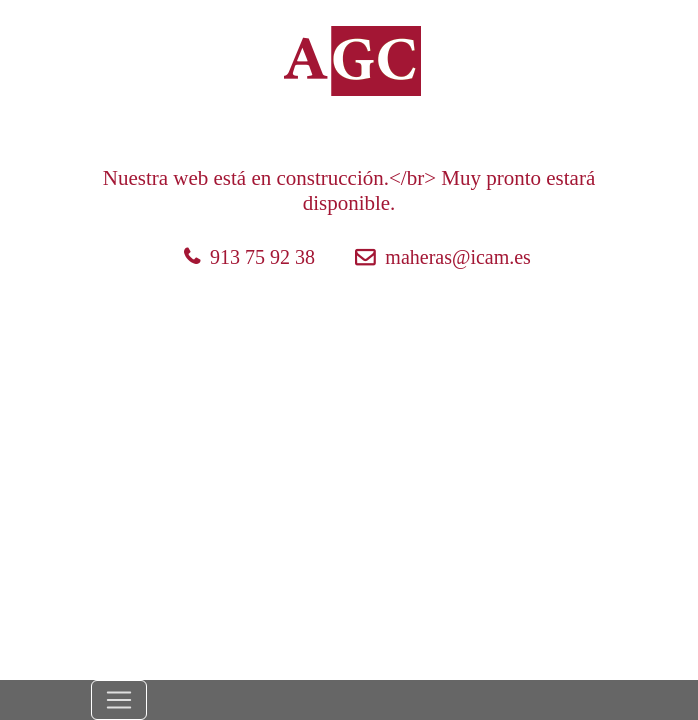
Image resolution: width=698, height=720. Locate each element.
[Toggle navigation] (119, 700)
